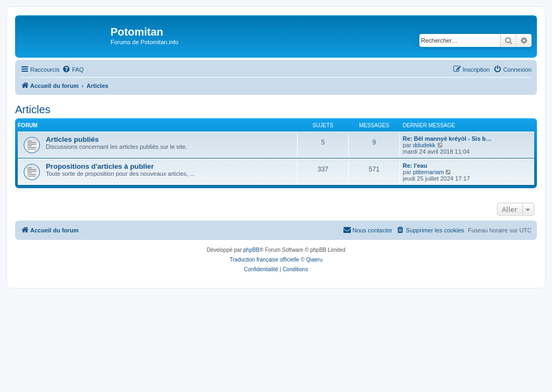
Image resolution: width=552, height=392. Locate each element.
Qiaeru (314, 260)
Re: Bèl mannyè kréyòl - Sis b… (447, 139)
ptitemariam (428, 172)
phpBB (251, 250)
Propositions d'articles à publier (100, 166)
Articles (33, 109)
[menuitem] (73, 70)
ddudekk (424, 145)
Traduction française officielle (264, 260)
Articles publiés (72, 139)
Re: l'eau (415, 166)
